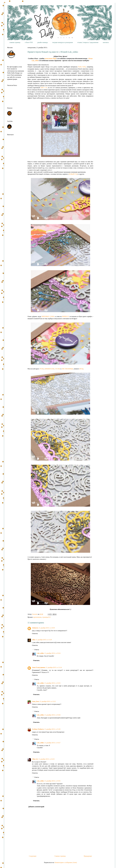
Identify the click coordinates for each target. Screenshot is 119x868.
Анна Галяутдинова (39, 667)
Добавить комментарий (36, 807)
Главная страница (60, 856)
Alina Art (35, 759)
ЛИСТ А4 (44, 88)
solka (34, 640)
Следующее (33, 856)
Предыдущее (88, 856)
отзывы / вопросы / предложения (88, 42)
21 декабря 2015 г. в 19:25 (52, 683)
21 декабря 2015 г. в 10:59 (47, 628)
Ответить (35, 634)
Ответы (37, 650)
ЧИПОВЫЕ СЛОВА (48, 316)
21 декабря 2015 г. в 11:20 (44, 640)
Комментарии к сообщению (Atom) (66, 862)
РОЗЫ (42, 369)
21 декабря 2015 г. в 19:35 (52, 781)
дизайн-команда (43, 42)
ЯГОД (81, 369)
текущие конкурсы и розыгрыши (63, 42)
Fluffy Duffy (82, 67)
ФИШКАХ (65, 316)
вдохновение (37, 617)
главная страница (15, 42)
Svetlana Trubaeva (38, 729)
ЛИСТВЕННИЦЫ (67, 369)
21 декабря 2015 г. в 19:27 (52, 743)
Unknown (35, 628)
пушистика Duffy (50, 58)
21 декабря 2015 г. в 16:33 (46, 759)
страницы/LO (46, 617)
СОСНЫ (57, 369)
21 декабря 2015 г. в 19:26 (52, 715)
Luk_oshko (40, 653)
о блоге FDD (29, 42)
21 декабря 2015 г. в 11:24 (54, 667)
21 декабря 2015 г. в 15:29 (52, 729)
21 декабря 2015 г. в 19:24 (52, 653)
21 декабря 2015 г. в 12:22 (48, 701)
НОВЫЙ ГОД (73, 174)
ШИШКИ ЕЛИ (49, 369)
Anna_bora (36, 701)
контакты (106, 42)
